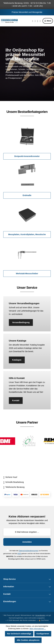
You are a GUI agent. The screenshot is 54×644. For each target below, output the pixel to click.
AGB (19, 553)
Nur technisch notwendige (19, 634)
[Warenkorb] (40, 21)
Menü (48, 21)
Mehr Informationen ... (38, 629)
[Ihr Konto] (38, 21)
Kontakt (16, 400)
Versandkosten (40, 615)
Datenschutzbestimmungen (29, 551)
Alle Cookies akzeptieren (28, 640)
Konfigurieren (43, 634)
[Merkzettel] (35, 21)
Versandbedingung (21, 322)
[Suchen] (33, 21)
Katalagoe (17, 360)
